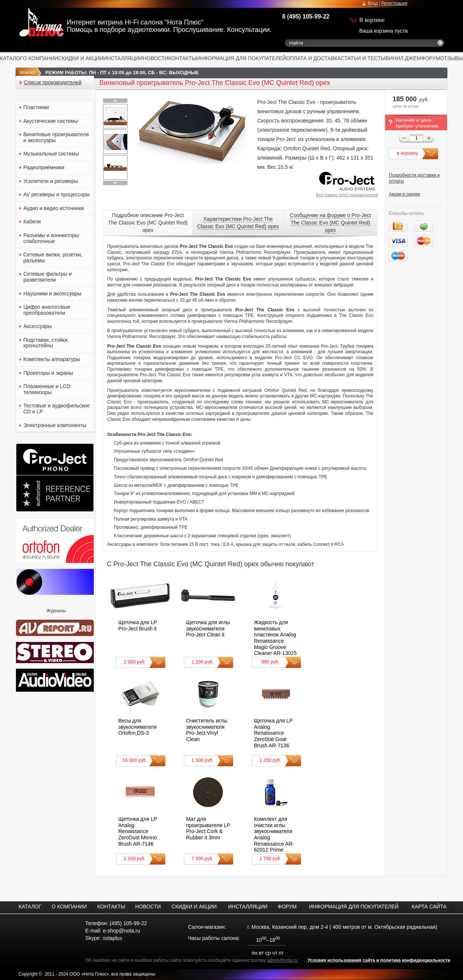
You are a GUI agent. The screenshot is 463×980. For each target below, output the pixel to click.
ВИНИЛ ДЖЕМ (403, 58)
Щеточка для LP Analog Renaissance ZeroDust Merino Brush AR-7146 (138, 831)
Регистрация (394, 3)
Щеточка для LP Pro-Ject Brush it (138, 625)
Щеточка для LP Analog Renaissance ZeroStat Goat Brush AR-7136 (273, 733)
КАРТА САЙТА (429, 907)
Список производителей (53, 83)
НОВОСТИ (156, 58)
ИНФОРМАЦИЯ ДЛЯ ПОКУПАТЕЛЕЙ (241, 58)
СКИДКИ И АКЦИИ (81, 58)
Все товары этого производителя (347, 195)
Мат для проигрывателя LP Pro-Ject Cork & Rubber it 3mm (208, 828)
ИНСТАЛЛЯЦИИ (123, 58)
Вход (373, 3)
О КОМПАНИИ (41, 58)
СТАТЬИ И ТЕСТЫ (363, 58)
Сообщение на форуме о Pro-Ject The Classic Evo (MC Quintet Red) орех (330, 223)
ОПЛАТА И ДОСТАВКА (314, 58)
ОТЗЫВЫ (452, 58)
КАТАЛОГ (11, 58)
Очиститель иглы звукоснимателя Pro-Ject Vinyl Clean (207, 730)
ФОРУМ (431, 58)
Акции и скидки (404, 194)
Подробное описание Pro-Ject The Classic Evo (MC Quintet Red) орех (148, 223)
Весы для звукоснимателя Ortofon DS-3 (138, 727)
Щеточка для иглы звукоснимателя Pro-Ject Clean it (208, 628)
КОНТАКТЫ (182, 58)
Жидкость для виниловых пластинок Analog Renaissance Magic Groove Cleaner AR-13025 (275, 638)
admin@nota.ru (282, 960)
